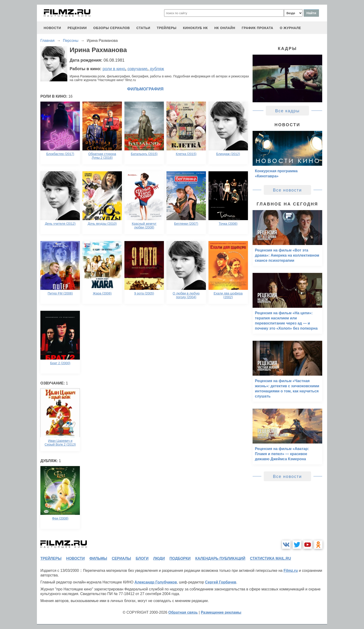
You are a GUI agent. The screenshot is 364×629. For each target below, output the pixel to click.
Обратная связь (183, 612)
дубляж (157, 69)
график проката (257, 28)
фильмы (98, 558)
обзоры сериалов (112, 28)
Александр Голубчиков (156, 582)
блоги (142, 558)
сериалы (121, 558)
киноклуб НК (195, 28)
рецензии (77, 28)
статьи (143, 28)
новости (52, 28)
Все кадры (287, 111)
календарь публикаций (220, 558)
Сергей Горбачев (221, 582)
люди (159, 558)
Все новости (288, 190)
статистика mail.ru (271, 558)
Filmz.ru (291, 571)
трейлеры (167, 28)
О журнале (290, 28)
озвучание (137, 69)
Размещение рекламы (221, 612)
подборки (180, 558)
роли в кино (114, 69)
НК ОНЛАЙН (225, 28)
